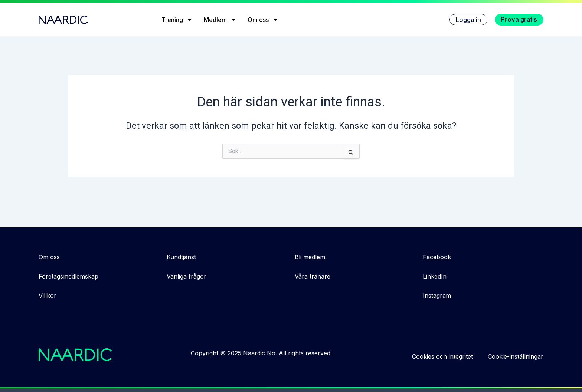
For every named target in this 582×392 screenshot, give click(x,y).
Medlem (218, 20)
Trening (175, 20)
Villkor (48, 296)
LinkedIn (435, 276)
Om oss (261, 20)
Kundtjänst (181, 257)
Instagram (437, 296)
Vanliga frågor (187, 276)
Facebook (437, 257)
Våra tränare (313, 276)
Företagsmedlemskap (68, 276)
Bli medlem (310, 257)
